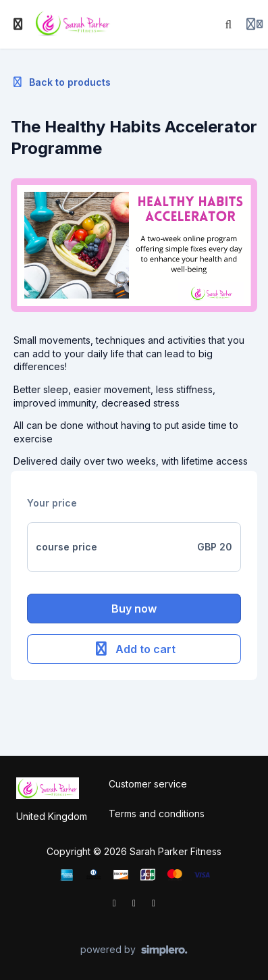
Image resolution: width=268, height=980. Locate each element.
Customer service (148, 784)
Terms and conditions (157, 814)
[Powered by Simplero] (134, 950)
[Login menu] (254, 24)
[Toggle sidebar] (18, 24)
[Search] (229, 24)
